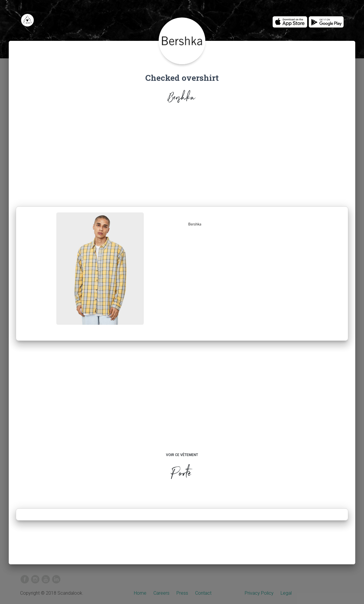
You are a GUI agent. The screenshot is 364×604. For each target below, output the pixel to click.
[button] (195, 224)
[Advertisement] (182, 156)
